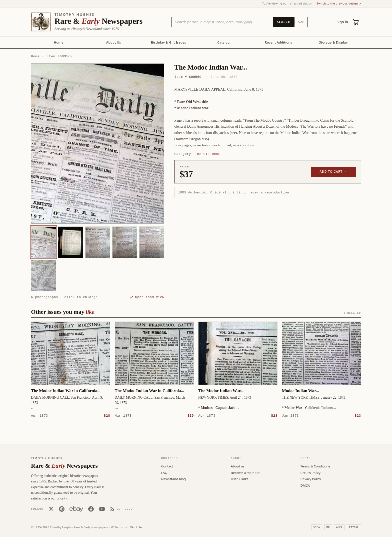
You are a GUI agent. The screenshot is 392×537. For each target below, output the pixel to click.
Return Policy (310, 472)
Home (58, 42)
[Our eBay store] (76, 509)
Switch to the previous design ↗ (339, 3)
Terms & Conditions (315, 466)
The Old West (208, 154)
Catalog (223, 42)
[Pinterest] (62, 509)
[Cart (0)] (356, 22)
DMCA (305, 485)
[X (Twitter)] (51, 509)
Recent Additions (278, 42)
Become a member (245, 472)
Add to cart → (333, 172)
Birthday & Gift (168, 42)
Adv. (301, 22)
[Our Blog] (121, 509)
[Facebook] (91, 509)
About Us (114, 42)
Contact (167, 466)
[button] (98, 144)
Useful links (239, 479)
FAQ (164, 472)
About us (238, 466)
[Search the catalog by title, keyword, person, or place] (222, 22)
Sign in (342, 22)
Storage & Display (333, 42)
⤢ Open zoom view (147, 297)
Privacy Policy (311, 479)
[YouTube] (102, 509)
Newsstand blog (173, 479)
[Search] (284, 22)
